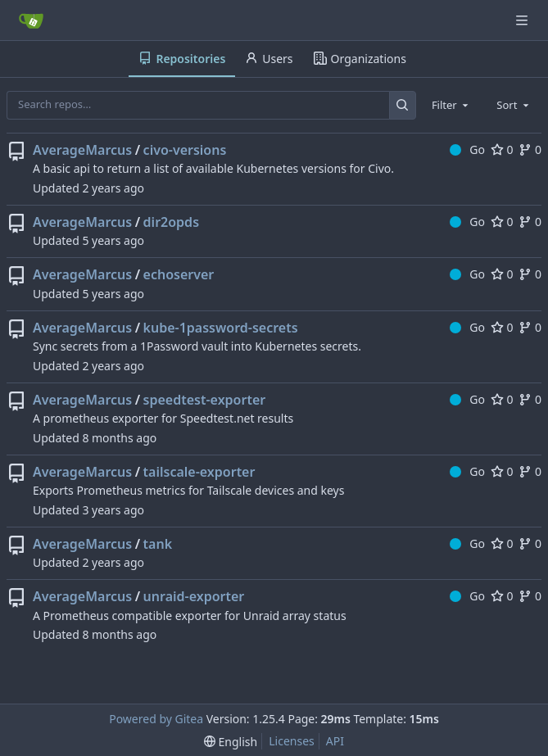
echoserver (179, 274)
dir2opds (171, 222)
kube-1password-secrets (221, 328)
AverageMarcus (82, 150)
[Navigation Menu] (523, 20)
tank (158, 544)
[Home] (31, 20)
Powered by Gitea (156, 719)
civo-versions (185, 150)
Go (467, 149)
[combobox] (451, 105)
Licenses (292, 741)
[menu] (231, 742)
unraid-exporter (194, 596)
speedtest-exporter (205, 400)
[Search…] (403, 105)
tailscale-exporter (199, 472)
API (335, 741)
